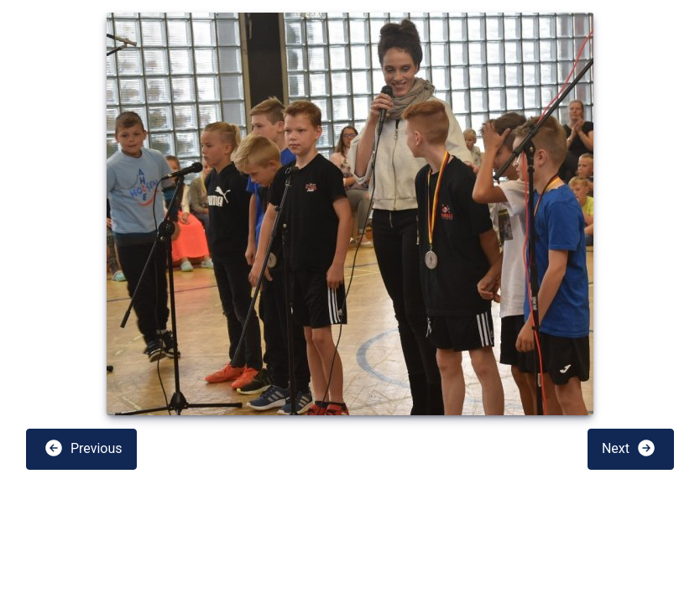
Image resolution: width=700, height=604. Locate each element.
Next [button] (629, 448)
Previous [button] (83, 448)
